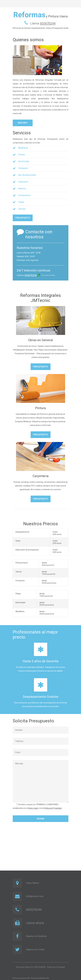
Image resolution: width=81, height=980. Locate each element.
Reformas (29, 15)
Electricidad (24, 161)
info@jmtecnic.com (35, 896)
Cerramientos (24, 195)
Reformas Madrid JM (40, 978)
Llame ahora (35, 923)
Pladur (21, 202)
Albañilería (23, 148)
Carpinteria (23, 182)
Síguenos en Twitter (35, 949)
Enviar (41, 819)
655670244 (31, 275)
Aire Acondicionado (27, 175)
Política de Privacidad (56, 967)
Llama (43, 23)
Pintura (21, 155)
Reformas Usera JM (21, 978)
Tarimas (22, 209)
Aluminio (22, 189)
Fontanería (23, 168)
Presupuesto (23, 218)
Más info (23, 123)
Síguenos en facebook (36, 936)
